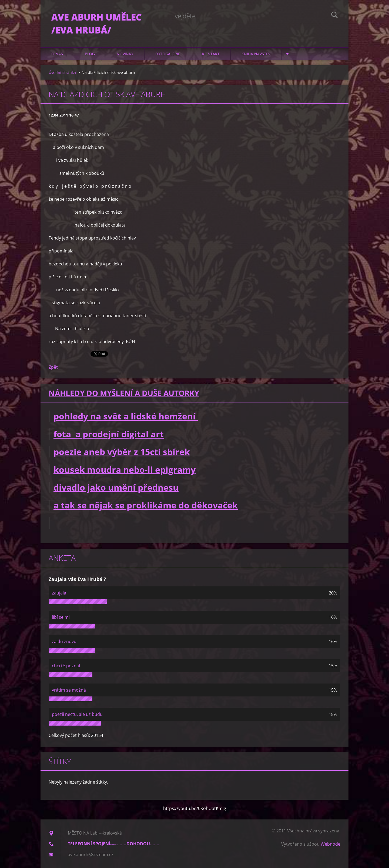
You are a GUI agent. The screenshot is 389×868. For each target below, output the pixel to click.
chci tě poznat (66, 666)
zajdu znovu (64, 641)
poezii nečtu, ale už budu (77, 714)
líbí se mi (61, 617)
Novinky (125, 54)
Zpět (53, 367)
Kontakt (211, 54)
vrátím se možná (69, 690)
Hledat (334, 16)
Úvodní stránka (62, 72)
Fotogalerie (168, 54)
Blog (90, 54)
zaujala (59, 593)
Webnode (331, 844)
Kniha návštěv (256, 54)
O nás (57, 54)
